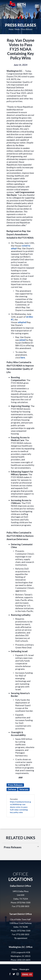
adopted (22, 322)
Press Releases (27, 29)
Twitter (14, 974)
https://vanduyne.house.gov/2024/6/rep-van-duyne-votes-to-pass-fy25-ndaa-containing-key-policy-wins (20, 807)
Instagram (18, 974)
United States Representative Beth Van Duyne (17, 5)
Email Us (27, 974)
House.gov (24, 969)
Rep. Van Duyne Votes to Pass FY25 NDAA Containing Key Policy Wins (21, 49)
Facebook (10, 974)
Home (11, 29)
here (23, 357)
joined (23, 340)
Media (17, 29)
